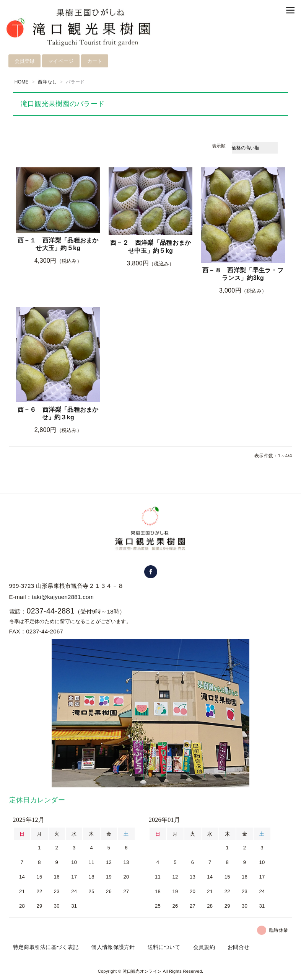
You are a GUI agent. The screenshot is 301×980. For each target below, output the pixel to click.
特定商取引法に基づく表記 (46, 947)
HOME (22, 82)
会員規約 (204, 947)
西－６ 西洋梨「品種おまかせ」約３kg (58, 414)
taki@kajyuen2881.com (63, 597)
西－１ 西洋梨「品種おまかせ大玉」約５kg (58, 244)
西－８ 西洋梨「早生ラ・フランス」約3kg (243, 274)
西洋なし (47, 82)
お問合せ (238, 947)
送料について (164, 947)
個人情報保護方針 (113, 947)
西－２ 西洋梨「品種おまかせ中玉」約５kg (151, 247)
